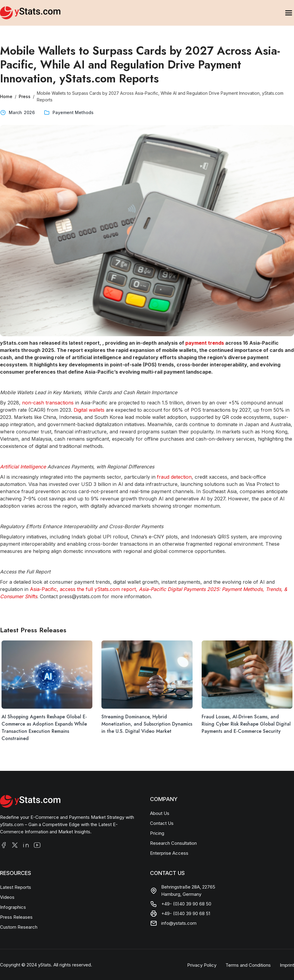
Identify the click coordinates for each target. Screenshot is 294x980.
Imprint (287, 965)
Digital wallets (89, 410)
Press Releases (16, 917)
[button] (289, 13)
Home (6, 96)
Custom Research (19, 927)
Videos (7, 897)
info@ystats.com (179, 923)
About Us (160, 813)
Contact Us (162, 823)
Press (24, 96)
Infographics (13, 907)
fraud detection (174, 477)
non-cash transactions (48, 403)
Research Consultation (173, 843)
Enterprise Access (169, 853)
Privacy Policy (202, 965)
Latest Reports (16, 887)
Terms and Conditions (248, 965)
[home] (30, 13)
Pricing (157, 833)
